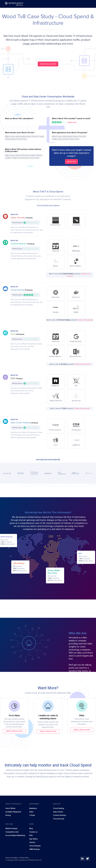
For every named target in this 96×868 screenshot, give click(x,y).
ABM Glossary (35, 849)
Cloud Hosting (18, 290)
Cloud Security (59, 819)
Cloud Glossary (35, 846)
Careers (32, 842)
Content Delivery (19, 244)
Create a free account (14, 731)
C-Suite (32, 815)
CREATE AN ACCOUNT (48, 64)
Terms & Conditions (12, 858)
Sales (31, 812)
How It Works (10, 808)
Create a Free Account (85, 320)
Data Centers (58, 812)
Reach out (71, 162)
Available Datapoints (13, 812)
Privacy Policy (24, 858)
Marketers (33, 808)
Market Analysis (11, 829)
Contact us (33, 832)
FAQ (31, 835)
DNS (13, 378)
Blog (31, 829)
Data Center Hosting (21, 423)
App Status (33, 839)
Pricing (8, 815)
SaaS (13, 334)
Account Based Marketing (15, 835)
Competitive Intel (12, 832)
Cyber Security (18, 218)
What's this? (72, 122)
